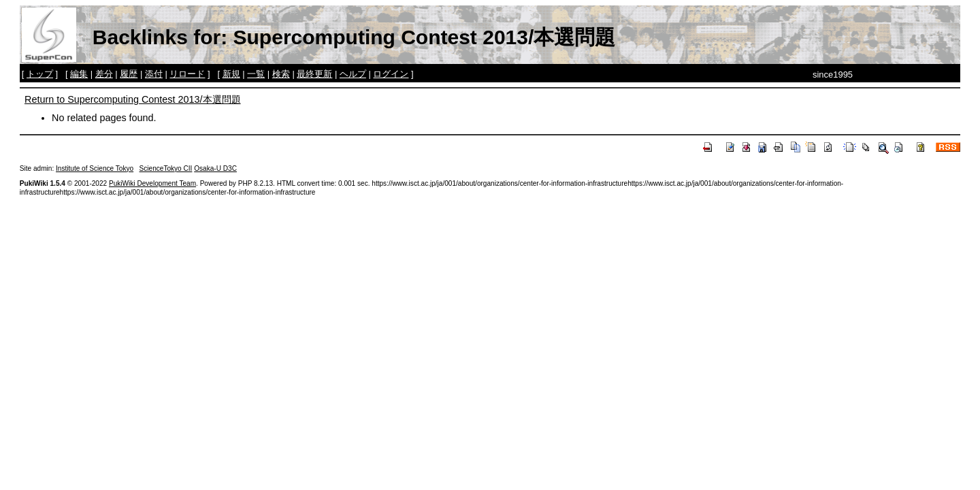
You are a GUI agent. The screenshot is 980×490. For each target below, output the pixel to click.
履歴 (129, 74)
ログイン (391, 74)
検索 (281, 74)
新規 (231, 74)
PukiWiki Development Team (152, 183)
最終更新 (314, 74)
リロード (187, 74)
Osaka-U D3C (215, 168)
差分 (104, 74)
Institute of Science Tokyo (95, 168)
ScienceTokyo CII (166, 168)
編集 (79, 74)
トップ (40, 74)
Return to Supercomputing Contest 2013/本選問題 (133, 99)
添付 (154, 74)
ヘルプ (353, 74)
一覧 (256, 74)
